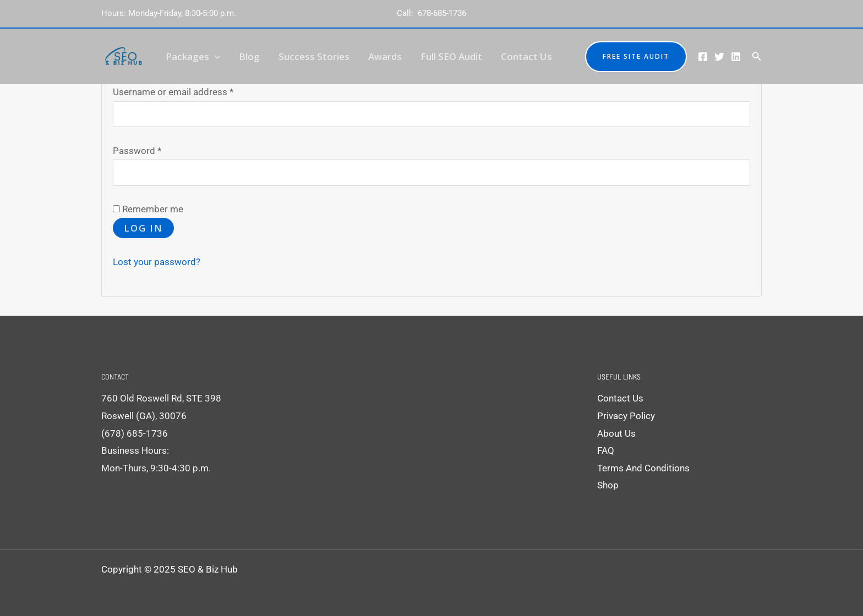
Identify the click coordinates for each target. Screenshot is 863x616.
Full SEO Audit (451, 56)
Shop (608, 485)
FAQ (606, 450)
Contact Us (526, 56)
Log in (143, 228)
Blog (249, 56)
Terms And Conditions (643, 468)
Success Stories (314, 56)
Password (155, 149)
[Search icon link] (757, 56)
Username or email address (191, 90)
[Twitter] (719, 57)
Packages (193, 56)
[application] (215, 56)
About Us (616, 433)
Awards (385, 56)
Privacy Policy (626, 416)
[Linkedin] (736, 57)
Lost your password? (157, 262)
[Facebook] (703, 57)
